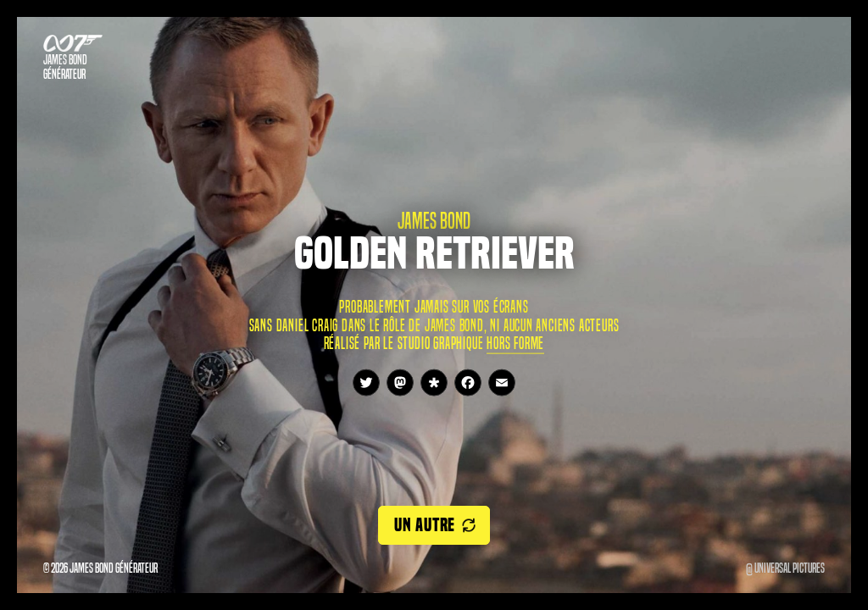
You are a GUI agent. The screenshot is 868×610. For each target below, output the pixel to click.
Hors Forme (515, 343)
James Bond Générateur (65, 67)
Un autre (425, 525)
